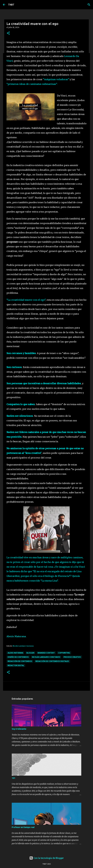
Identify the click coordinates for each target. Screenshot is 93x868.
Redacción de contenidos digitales (52, 661)
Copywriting (64, 653)
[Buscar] (89, 5)
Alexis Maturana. (16, 636)
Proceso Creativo (72, 657)
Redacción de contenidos (20, 661)
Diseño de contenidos (18, 657)
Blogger (30, 653)
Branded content (46, 653)
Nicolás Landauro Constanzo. (23, 646)
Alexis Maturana (15, 653)
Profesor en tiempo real (23, 827)
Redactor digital (16, 665)
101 (13, 778)
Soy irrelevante (19, 729)
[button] (8, 33)
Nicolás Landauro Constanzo (46, 657)
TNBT (11, 5)
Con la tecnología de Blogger (47, 858)
